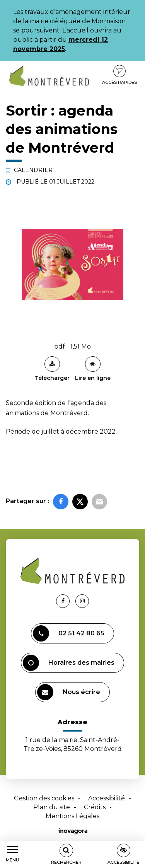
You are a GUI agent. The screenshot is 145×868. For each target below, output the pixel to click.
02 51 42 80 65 (69, 633)
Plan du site (52, 807)
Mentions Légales (72, 816)
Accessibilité (107, 798)
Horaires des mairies (69, 663)
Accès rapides (119, 75)
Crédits (95, 807)
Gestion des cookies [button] (44, 798)
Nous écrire (69, 692)
